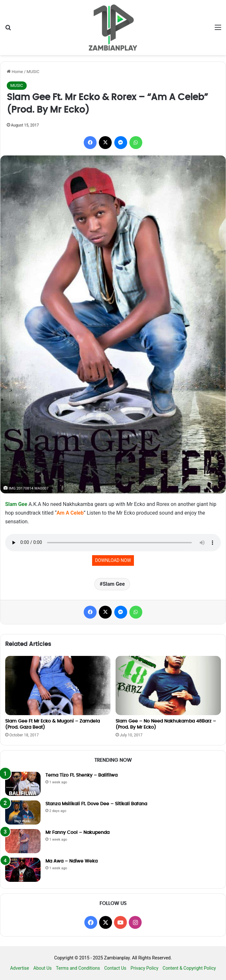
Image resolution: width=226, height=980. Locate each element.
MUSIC (33, 72)
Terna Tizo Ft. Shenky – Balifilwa (81, 775)
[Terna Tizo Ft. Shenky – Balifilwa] (23, 784)
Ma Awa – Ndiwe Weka (71, 861)
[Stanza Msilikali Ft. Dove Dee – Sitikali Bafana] (23, 812)
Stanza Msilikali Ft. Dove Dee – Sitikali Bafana (96, 804)
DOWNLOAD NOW (113, 560)
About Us (43, 968)
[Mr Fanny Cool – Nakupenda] (23, 841)
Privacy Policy (145, 968)
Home (15, 72)
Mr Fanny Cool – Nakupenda (77, 833)
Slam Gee (16, 504)
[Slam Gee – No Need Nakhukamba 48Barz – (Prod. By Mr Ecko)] (168, 686)
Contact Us (115, 968)
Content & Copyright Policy (189, 968)
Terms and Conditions (78, 968)
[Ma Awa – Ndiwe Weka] (23, 870)
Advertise (19, 968)
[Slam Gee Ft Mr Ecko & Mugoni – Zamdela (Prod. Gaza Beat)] (58, 686)
